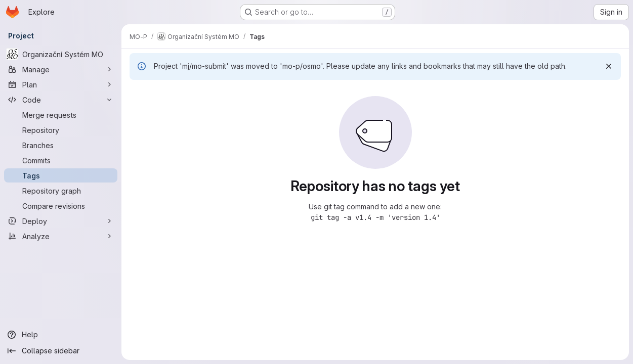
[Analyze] (61, 236)
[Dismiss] (609, 66)
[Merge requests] (61, 115)
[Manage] (61, 69)
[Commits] (61, 160)
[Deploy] (61, 221)
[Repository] (61, 130)
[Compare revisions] (61, 206)
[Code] (61, 100)
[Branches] (61, 145)
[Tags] (61, 175)
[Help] (61, 335)
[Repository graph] (61, 191)
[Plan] (61, 84)
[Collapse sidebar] (61, 351)
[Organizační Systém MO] (61, 54)
